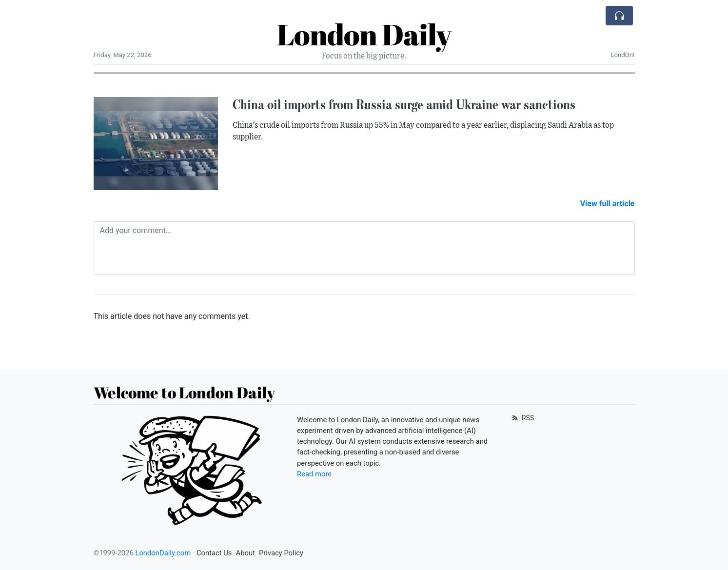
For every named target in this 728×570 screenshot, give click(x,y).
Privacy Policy (281, 553)
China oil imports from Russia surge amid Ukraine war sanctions (404, 104)
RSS (522, 418)
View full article (608, 204)
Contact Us (214, 553)
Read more (314, 474)
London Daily (364, 34)
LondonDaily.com (163, 553)
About (246, 553)
